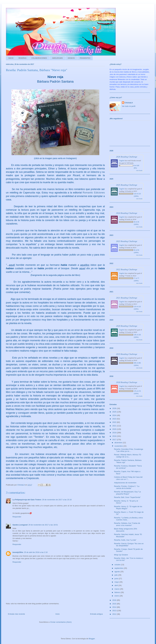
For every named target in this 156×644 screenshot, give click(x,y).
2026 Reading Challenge (127, 157)
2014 (115, 607)
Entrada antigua (96, 614)
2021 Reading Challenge (127, 298)
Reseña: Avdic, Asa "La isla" (125, 540)
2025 (115, 412)
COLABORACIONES (39, 58)
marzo (117, 589)
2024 (115, 415)
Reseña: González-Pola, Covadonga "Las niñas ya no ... (128, 450)
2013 (115, 611)
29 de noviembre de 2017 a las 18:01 (43, 525)
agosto (117, 572)
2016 (115, 600)
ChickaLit (129, 103)
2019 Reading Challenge (127, 354)
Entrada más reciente (16, 614)
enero (117, 596)
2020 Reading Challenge (127, 326)
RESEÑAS (22, 58)
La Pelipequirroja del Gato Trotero (27, 500)
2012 (115, 614)
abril (116, 585)
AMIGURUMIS (57, 58)
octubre (118, 565)
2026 (115, 408)
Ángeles (122, 161)
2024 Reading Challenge (127, 213)
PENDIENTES (85, 58)
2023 (115, 419)
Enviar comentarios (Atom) (61, 622)
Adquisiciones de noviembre (125, 483)
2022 (115, 422)
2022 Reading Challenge (127, 269)
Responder (17, 517)
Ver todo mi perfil (129, 106)
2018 (115, 436)
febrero (118, 592)
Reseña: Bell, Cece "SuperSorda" (127, 497)
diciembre (119, 443)
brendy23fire (18, 552)
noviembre (119, 446)
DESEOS (71, 58)
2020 (115, 429)
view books (139, 171)
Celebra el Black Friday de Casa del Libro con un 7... (128, 478)
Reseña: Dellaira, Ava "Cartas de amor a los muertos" (127, 524)
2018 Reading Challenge (127, 382)
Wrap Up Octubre (121, 555)
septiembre (119, 568)
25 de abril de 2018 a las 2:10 (36, 552)
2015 (115, 604)
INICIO (11, 58)
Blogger (92, 639)
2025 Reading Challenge (127, 185)
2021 (115, 426)
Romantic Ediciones (94, 193)
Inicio (58, 614)
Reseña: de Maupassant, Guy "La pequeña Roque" (127, 493)
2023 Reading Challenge (127, 241)
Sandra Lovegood (20, 525)
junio (117, 579)
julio (116, 575)
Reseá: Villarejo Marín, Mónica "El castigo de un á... (128, 456)
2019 (115, 433)
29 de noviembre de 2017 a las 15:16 (57, 500)
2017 (115, 440)
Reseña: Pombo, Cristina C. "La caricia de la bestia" (127, 487)
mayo (117, 582)
